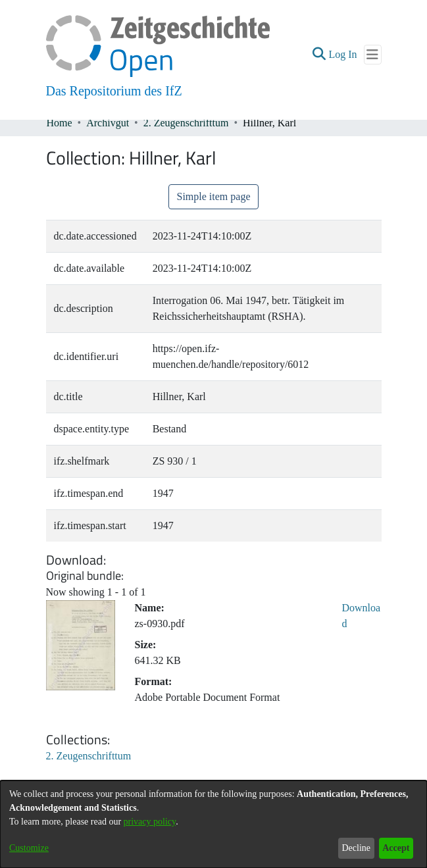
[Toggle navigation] (373, 55)
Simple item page (214, 196)
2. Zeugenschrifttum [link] (186, 123)
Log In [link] (343, 54)
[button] (319, 55)
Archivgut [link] (108, 123)
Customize (29, 848)
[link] (89, 756)
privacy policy (150, 822)
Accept (396, 848)
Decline (356, 848)
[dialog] (214, 824)
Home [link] (60, 123)
